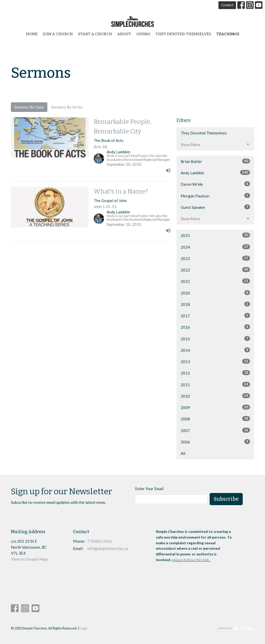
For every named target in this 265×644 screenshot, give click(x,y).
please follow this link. (191, 560)
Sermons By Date (29, 107)
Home (32, 34)
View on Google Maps (30, 559)
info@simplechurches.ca (108, 548)
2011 (215, 384)
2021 (215, 281)
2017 (215, 316)
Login (83, 628)
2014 (215, 350)
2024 (215, 247)
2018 (215, 304)
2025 (215, 235)
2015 (215, 339)
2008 (215, 419)
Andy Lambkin (215, 173)
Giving (143, 34)
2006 (215, 442)
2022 (215, 270)
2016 (215, 327)
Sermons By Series (67, 107)
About (124, 34)
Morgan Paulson (215, 196)
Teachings (228, 34)
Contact (227, 5)
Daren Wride (215, 184)
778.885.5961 (100, 541)
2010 (215, 396)
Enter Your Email (149, 489)
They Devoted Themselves (183, 34)
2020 (215, 293)
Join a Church (58, 34)
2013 (215, 361)
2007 (215, 430)
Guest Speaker (215, 207)
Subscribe (226, 499)
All (183, 453)
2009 (215, 407)
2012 (215, 373)
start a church (95, 34)
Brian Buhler (215, 161)
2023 (215, 258)
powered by (236, 628)
